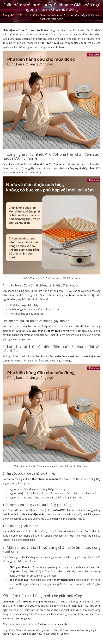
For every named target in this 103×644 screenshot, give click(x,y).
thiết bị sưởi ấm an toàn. (56, 634)
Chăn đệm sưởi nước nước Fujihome (30, 630)
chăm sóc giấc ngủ (31, 634)
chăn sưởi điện (60, 630)
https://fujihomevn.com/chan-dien (50, 624)
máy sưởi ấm (76, 630)
